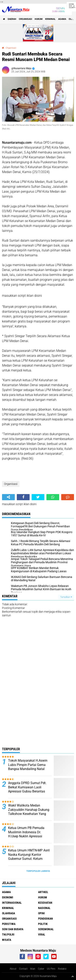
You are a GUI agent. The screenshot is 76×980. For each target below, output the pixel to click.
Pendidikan (45, 919)
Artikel (43, 892)
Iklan (33, 969)
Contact (23, 969)
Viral (42, 934)
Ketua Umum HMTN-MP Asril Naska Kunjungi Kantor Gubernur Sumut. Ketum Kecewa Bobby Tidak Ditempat (29, 859)
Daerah (12, 19)
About (13, 969)
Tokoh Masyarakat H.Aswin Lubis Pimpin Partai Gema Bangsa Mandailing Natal (28, 765)
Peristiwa (9, 924)
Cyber (41, 969)
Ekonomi (8, 897)
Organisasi (25, 19)
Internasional (12, 903)
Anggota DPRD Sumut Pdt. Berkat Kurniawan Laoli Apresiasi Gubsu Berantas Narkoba (27, 789)
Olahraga (9, 913)
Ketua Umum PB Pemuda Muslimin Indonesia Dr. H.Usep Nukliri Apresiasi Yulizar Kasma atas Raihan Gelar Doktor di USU (28, 836)
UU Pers (51, 969)
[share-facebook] (23, 497)
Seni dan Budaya (13, 929)
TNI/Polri (8, 934)
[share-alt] (8, 497)
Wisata (7, 940)
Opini (41, 913)
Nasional (44, 908)
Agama (62, 19)
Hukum (39, 19)
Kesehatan (45, 903)
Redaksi (62, 969)
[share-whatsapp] (53, 497)
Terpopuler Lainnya (38, 871)
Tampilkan (66, 597)
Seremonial (46, 929)
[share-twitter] (38, 497)
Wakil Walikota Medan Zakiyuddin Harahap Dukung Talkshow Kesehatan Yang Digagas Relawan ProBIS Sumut (29, 814)
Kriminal (50, 19)
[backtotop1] (73, 976)
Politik (43, 924)
